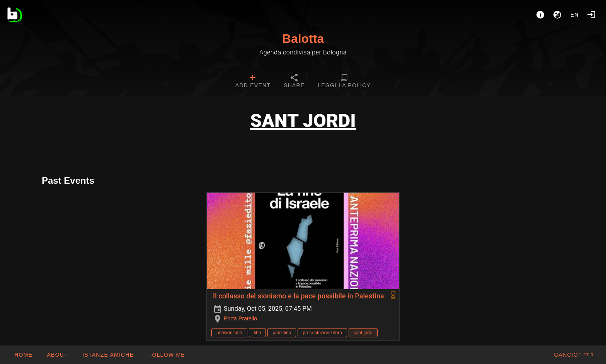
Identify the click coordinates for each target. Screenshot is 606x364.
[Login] (591, 15)
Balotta (303, 39)
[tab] (253, 82)
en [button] (575, 15)
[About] (540, 15)
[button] (108, 355)
